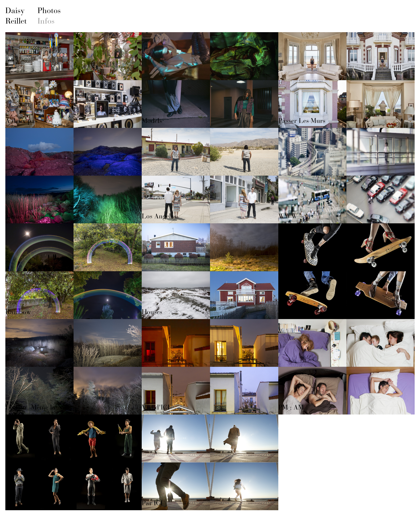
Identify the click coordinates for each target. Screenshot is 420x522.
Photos (49, 10)
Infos (46, 21)
